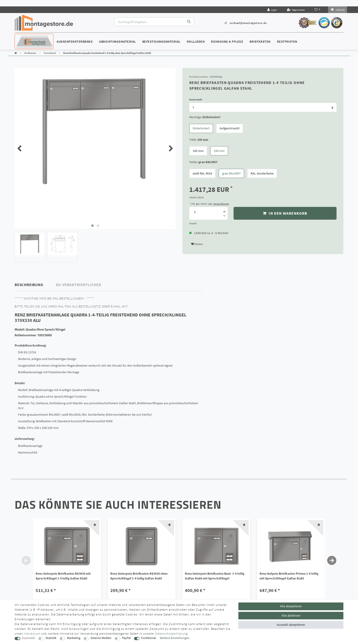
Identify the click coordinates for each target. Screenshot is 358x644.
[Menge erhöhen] (224, 210)
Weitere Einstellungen (175, 638)
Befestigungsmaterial (161, 42)
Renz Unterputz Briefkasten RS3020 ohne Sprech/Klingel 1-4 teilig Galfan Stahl (139, 576)
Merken (197, 244)
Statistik (51, 638)
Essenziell (29, 638)
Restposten (287, 42)
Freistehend (50, 53)
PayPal (126, 638)
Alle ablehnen (291, 615)
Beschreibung (29, 285)
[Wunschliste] (318, 10)
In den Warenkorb (285, 213)
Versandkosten (221, 204)
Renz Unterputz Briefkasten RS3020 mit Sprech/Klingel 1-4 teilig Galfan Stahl (63, 576)
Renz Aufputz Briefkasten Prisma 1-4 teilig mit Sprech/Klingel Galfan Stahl (289, 576)
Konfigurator (28, 37)
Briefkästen (260, 42)
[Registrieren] (296, 10)
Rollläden (196, 42)
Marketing (74, 638)
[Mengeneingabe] (195, 212)
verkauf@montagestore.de (248, 23)
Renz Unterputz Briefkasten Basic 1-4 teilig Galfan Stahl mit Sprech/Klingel (215, 576)
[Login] (272, 10)
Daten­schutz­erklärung (171, 634)
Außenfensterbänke (75, 42)
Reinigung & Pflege (227, 42)
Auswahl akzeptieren (291, 625)
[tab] (35, 285)
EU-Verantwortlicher (79, 285)
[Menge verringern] (224, 216)
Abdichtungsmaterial (117, 42)
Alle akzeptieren (291, 606)
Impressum (32, 634)
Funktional (149, 638)
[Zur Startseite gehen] (16, 53)
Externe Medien (101, 638)
